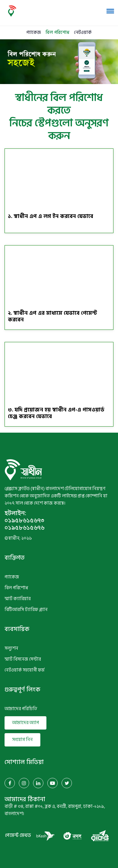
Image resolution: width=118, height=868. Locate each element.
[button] (109, 11)
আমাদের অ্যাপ (25, 723)
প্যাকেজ (34, 33)
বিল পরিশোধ (57, 33)
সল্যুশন (11, 649)
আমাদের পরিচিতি (21, 709)
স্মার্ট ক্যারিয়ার (18, 599)
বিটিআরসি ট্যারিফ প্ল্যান (26, 610)
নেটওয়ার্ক (83, 33)
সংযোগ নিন (22, 740)
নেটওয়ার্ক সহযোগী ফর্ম (25, 670)
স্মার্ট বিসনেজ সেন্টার (23, 659)
